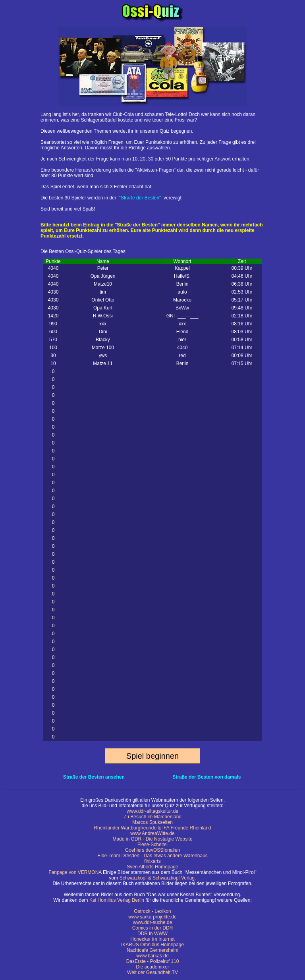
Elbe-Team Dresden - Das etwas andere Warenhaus (152, 856)
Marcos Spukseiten (152, 822)
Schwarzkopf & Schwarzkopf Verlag (157, 878)
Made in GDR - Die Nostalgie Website (152, 839)
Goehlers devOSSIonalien (153, 850)
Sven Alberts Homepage (152, 867)
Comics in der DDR (153, 928)
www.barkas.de (152, 956)
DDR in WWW (152, 934)
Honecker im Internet (152, 939)
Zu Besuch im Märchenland (152, 817)
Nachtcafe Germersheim (152, 950)
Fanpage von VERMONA (75, 872)
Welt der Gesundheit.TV (152, 972)
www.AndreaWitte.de (152, 833)
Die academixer (152, 967)
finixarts (152, 861)
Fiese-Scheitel (152, 845)
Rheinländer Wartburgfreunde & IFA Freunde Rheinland (152, 828)
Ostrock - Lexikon (152, 911)
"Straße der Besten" (140, 198)
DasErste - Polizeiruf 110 (153, 961)
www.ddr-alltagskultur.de (152, 811)
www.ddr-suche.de (153, 922)
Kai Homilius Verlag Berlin (117, 900)
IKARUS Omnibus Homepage (152, 945)
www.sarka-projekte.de (152, 917)
